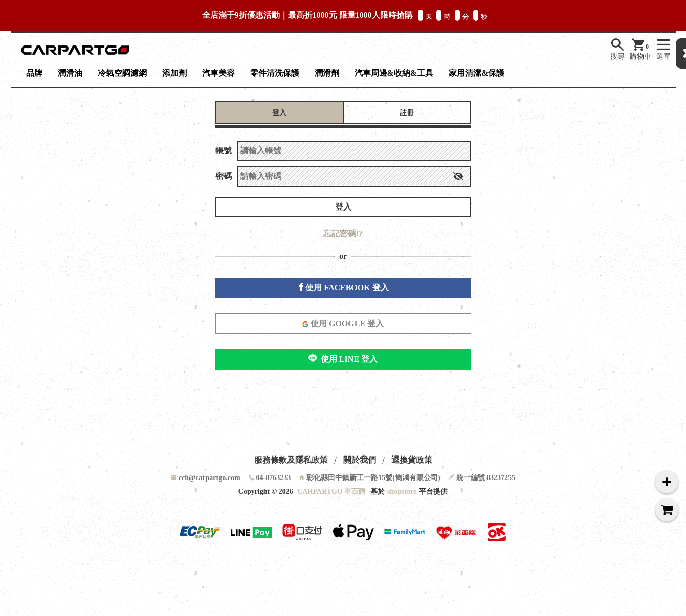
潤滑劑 (327, 73)
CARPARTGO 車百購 (331, 492)
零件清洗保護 (275, 73)
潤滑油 (70, 73)
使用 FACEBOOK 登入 (343, 287)
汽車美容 (218, 73)
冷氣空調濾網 (122, 73)
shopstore (402, 492)
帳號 (224, 151)
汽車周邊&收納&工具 (394, 73)
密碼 (224, 176)
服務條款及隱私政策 (291, 460)
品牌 (34, 73)
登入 (343, 207)
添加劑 (174, 73)
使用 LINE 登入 (343, 359)
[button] (458, 176)
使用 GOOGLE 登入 (343, 323)
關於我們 (360, 460)
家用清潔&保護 (477, 73)
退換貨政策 (412, 460)
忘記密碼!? (343, 233)
